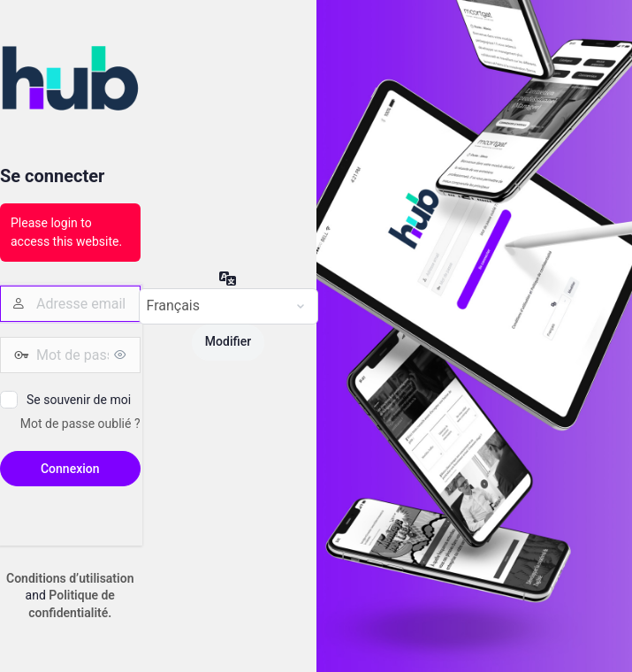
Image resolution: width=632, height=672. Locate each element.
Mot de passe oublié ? (80, 424)
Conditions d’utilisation (70, 578)
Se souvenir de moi (79, 400)
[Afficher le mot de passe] (123, 355)
